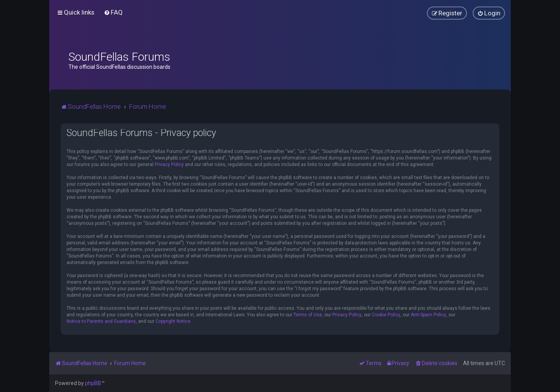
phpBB (93, 383)
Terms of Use (308, 315)
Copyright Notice (173, 321)
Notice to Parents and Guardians (101, 321)
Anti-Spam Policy (428, 315)
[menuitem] (113, 12)
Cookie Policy (386, 315)
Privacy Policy (169, 164)
